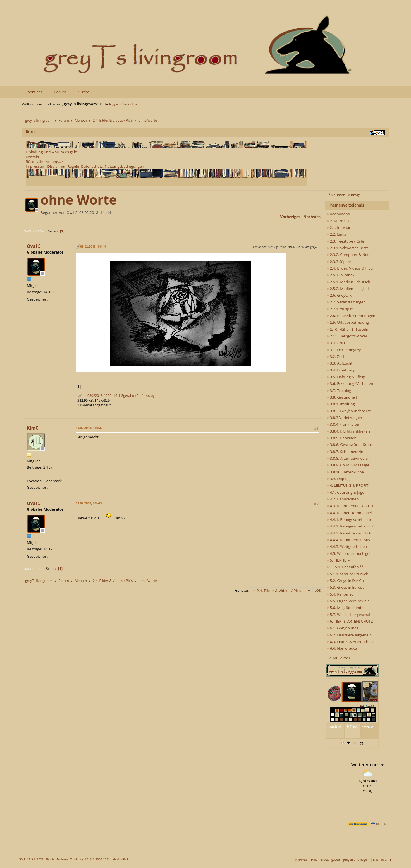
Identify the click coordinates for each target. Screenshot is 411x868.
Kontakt (32, 157)
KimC (33, 428)
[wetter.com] (358, 825)
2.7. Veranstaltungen (346, 302)
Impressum (35, 166)
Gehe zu (242, 590)
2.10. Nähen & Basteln (347, 329)
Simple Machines (57, 859)
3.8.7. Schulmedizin (345, 452)
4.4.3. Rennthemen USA (349, 533)
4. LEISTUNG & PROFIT (347, 485)
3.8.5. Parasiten (342, 438)
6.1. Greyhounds (343, 628)
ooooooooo (338, 214)
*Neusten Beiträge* (346, 195)
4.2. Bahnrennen (343, 499)
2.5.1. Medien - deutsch (348, 282)
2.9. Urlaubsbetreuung (348, 322)
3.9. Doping (338, 479)
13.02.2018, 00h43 (89, 503)
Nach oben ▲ (383, 859)
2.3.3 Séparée (340, 262)
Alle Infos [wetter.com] (380, 824)
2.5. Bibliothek (340, 275)
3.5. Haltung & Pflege (346, 377)
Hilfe (314, 859)
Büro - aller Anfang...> (44, 162)
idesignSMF (120, 859)
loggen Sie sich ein (125, 104)
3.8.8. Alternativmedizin (349, 458)
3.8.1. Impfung (341, 404)
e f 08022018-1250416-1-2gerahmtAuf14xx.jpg (116, 396)
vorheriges (290, 217)
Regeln (73, 166)
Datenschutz (92, 166)
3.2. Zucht (337, 356)
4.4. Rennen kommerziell (350, 513)
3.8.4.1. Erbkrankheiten (348, 431)
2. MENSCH (338, 221)
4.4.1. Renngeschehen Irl (349, 519)
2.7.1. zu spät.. (341, 309)
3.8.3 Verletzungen (344, 418)
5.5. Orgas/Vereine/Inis (348, 601)
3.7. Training (339, 390)
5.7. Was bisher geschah (349, 615)
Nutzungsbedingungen (124, 166)
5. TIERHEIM (339, 560)
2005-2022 (103, 859)
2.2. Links (336, 234)
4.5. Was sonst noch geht (350, 553)
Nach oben (33, 569)
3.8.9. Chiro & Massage (348, 465)
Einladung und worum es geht (52, 152)
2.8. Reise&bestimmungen (351, 316)
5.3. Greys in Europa (346, 587)
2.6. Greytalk (339, 295)
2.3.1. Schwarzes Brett (347, 248)
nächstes (312, 217)
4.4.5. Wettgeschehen (347, 546)
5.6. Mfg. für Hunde (345, 608)
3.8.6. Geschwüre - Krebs (350, 445)
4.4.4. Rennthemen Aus (348, 540)
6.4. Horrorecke (342, 648)
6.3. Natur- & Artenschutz (350, 642)
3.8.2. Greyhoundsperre (349, 411)
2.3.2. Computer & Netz (348, 255)
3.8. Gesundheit (342, 397)
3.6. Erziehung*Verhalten (350, 383)
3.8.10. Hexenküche (345, 472)
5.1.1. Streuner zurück (347, 574)
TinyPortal (301, 859)
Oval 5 (34, 246)
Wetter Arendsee (368, 764)
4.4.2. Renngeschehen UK (350, 526)
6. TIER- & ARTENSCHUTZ (350, 621)
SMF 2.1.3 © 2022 (31, 859)
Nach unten (34, 231)
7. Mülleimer (340, 658)
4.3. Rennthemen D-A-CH (350, 506)
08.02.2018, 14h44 (93, 246)
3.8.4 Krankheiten (343, 424)
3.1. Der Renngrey (344, 350)
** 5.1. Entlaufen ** (345, 567)
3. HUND (336, 343)
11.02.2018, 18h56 (89, 428)
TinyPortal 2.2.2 (81, 859)
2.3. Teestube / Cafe (345, 241)
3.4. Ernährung (341, 370)
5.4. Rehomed (340, 594)
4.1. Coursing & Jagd (346, 492)
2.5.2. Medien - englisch (349, 289)
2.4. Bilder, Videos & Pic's (350, 268)
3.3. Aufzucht (340, 363)
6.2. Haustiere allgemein (349, 635)
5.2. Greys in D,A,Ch (345, 581)
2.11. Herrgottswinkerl (347, 336)
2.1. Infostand (340, 227)
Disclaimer (56, 166)
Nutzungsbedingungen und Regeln (345, 859)
